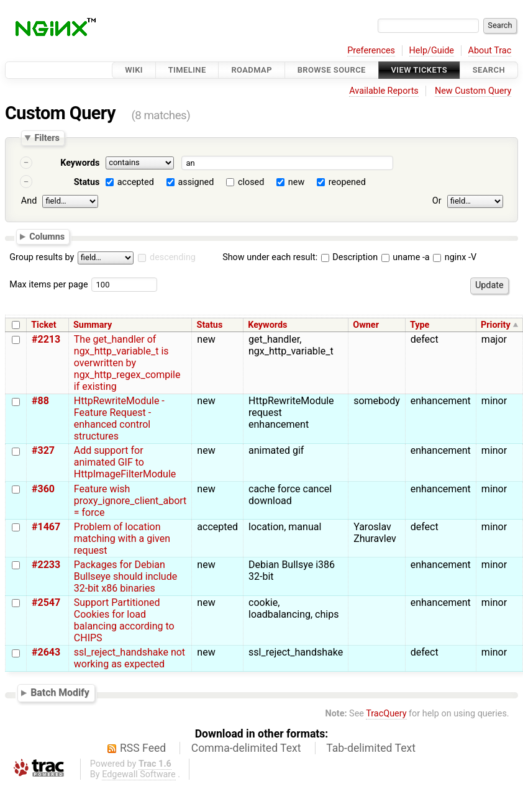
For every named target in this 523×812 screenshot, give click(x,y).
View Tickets (419, 70)
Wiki (134, 70)
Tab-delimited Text (371, 748)
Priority (496, 325)
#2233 (46, 565)
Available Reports (384, 91)
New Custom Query (473, 91)
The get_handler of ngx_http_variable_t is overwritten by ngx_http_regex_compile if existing (127, 363)
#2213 (46, 339)
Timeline (187, 70)
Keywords (80, 163)
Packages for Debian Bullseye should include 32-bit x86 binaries (125, 576)
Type (420, 325)
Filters (47, 138)
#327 (43, 450)
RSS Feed (143, 748)
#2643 (46, 652)
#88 (40, 401)
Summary (93, 325)
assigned (196, 182)
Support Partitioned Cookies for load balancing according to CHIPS (124, 620)
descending (173, 257)
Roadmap (252, 70)
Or (437, 201)
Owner (366, 325)
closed (251, 182)
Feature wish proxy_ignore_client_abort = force (130, 501)
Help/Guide (432, 51)
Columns (47, 236)
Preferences (371, 51)
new (296, 182)
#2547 (46, 602)
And (29, 201)
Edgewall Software (139, 774)
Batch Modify (60, 692)
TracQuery (386, 714)
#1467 (46, 527)
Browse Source (332, 70)
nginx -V (455, 257)
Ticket (43, 325)
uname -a (406, 257)
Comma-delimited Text (246, 748)
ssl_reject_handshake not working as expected (130, 658)
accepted (136, 182)
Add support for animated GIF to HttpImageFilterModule (125, 462)
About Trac (490, 51)
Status (87, 182)
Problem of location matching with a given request (122, 539)
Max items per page (48, 285)
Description (349, 257)
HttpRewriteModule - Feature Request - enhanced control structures (119, 418)
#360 (43, 489)
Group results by (42, 257)
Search (489, 70)
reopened (347, 182)
